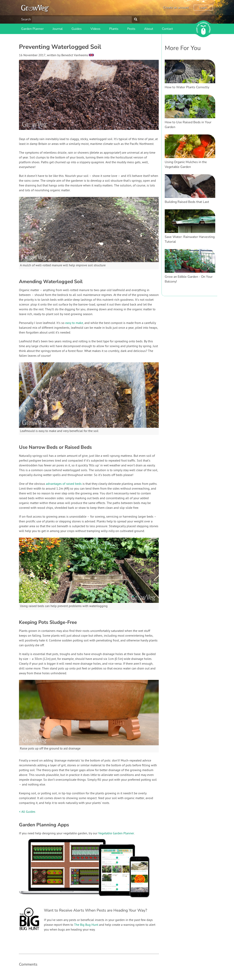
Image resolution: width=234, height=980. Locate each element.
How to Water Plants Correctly (187, 87)
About (149, 29)
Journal (58, 29)
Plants (114, 29)
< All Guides (27, 812)
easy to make (74, 323)
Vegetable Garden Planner (116, 834)
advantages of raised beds (64, 484)
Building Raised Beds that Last (187, 202)
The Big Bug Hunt (86, 925)
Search (26, 19)
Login (203, 8)
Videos (95, 29)
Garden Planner (32, 29)
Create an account (176, 8)
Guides (77, 29)
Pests (131, 29)
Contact (167, 29)
